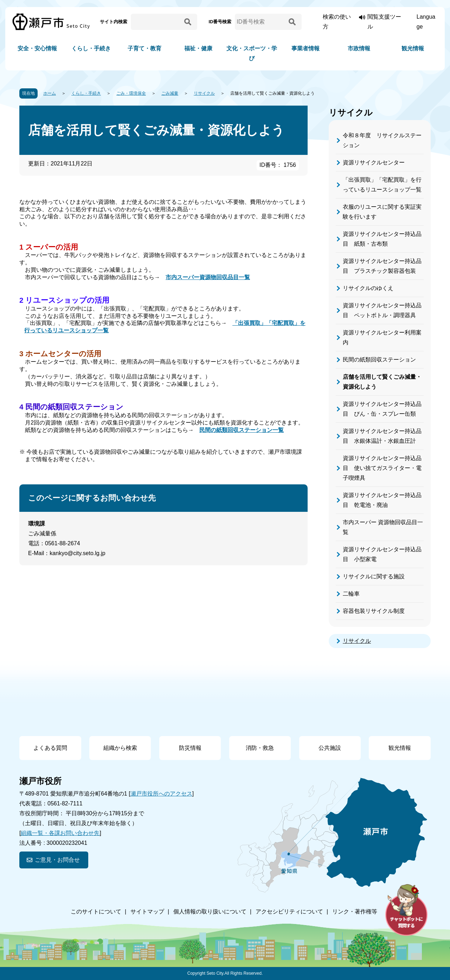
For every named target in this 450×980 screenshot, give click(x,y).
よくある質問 (50, 748)
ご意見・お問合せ (57, 860)
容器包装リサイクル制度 (374, 611)
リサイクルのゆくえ (368, 288)
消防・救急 (260, 748)
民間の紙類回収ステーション (379, 360)
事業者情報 (306, 48)
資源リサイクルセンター (374, 162)
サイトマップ (147, 912)
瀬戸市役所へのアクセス (161, 794)
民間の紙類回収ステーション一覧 (242, 430)
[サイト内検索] (156, 22)
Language (426, 22)
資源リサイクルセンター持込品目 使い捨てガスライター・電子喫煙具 (382, 468)
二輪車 (351, 594)
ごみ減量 (170, 93)
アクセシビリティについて (289, 912)
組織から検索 (120, 748)
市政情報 (359, 48)
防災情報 (190, 748)
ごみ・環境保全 (131, 93)
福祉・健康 (198, 48)
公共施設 (330, 748)
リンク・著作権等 (355, 912)
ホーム (50, 93)
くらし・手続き (91, 48)
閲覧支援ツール (384, 22)
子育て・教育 (144, 48)
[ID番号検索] (261, 22)
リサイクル (204, 93)
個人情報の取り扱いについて (210, 912)
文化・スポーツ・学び (252, 53)
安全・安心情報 (37, 48)
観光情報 (413, 48)
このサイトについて (96, 912)
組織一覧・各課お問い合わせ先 (60, 833)
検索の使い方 (337, 22)
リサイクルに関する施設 (374, 576)
